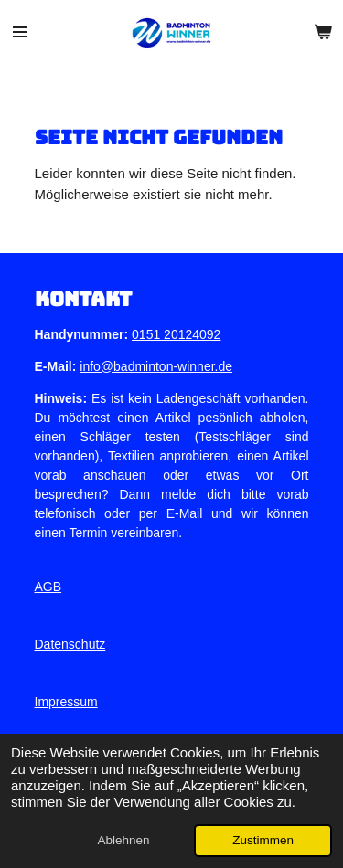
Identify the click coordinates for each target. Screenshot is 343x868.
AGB (48, 587)
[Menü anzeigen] (20, 32)
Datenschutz (70, 644)
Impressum (66, 702)
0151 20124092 (176, 334)
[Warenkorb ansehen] (323, 32)
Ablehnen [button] (123, 840)
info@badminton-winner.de (156, 366)
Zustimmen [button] (263, 840)
